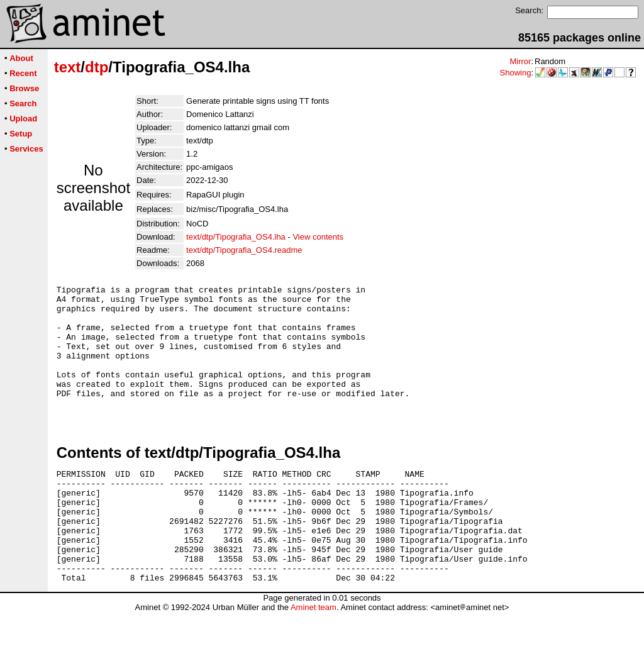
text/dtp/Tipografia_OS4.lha (236, 237)
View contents (318, 237)
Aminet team (314, 656)
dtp (97, 67)
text (68, 67)
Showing (516, 73)
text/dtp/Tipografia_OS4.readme (244, 250)
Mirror (520, 61)
